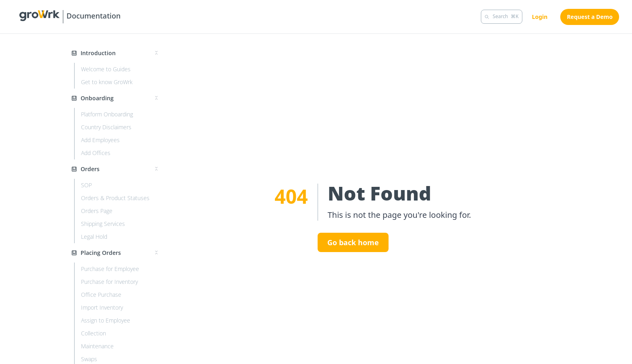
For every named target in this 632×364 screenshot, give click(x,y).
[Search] (501, 17)
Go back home (353, 242)
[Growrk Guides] (70, 17)
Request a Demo (590, 17)
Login (540, 17)
